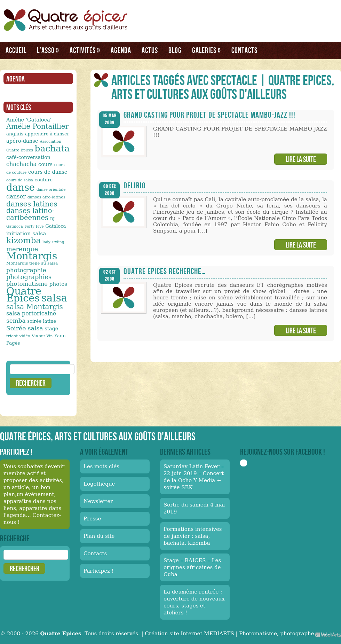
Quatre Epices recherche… (165, 271)
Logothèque (99, 484)
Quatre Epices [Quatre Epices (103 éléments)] (24, 294)
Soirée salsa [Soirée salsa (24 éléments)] (25, 328)
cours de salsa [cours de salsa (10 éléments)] (20, 180)
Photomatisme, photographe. (277, 634)
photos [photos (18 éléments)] (58, 284)
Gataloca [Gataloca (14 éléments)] (55, 226)
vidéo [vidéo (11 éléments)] (25, 336)
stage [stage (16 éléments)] (51, 329)
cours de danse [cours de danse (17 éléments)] (48, 172)
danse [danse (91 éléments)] (21, 187)
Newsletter (98, 501)
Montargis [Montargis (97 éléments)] (32, 256)
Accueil (16, 50)
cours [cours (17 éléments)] (45, 164)
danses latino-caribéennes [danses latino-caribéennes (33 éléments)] (30, 214)
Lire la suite (301, 159)
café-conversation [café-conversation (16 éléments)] (28, 157)
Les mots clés (101, 466)
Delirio (135, 185)
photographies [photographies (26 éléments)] (29, 277)
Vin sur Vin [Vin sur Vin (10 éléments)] (42, 336)
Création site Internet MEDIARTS (189, 634)
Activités (85, 50)
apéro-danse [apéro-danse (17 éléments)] (22, 141)
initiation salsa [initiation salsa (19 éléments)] (26, 234)
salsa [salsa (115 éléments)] (54, 298)
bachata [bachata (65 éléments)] (52, 148)
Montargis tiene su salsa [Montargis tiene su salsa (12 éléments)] (32, 263)
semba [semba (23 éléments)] (16, 321)
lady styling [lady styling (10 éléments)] (53, 242)
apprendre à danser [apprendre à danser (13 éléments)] (47, 134)
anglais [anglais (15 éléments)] (15, 134)
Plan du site (99, 536)
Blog (175, 50)
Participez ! (99, 571)
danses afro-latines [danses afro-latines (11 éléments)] (46, 197)
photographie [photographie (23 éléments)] (26, 270)
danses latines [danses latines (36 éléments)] (32, 204)
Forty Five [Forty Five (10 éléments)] (34, 226)
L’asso (48, 50)
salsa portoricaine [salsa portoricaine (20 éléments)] (31, 313)
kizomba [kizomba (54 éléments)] (24, 241)
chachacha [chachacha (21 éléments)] (21, 164)
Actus (150, 50)
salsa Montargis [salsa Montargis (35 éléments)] (35, 307)
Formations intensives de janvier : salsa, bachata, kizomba (193, 536)
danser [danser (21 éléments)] (16, 197)
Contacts (244, 50)
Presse (92, 519)
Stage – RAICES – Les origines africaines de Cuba (192, 567)
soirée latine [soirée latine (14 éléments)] (42, 321)
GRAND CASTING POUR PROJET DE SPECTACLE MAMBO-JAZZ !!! (209, 115)
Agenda (121, 50)
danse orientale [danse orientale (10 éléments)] (51, 190)
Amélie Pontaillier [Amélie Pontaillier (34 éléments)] (37, 127)
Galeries (207, 50)
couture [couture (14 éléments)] (44, 180)
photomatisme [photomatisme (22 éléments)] (27, 284)
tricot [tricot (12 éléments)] (12, 336)
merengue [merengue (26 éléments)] (22, 249)
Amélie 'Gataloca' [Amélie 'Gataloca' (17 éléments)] (29, 120)
